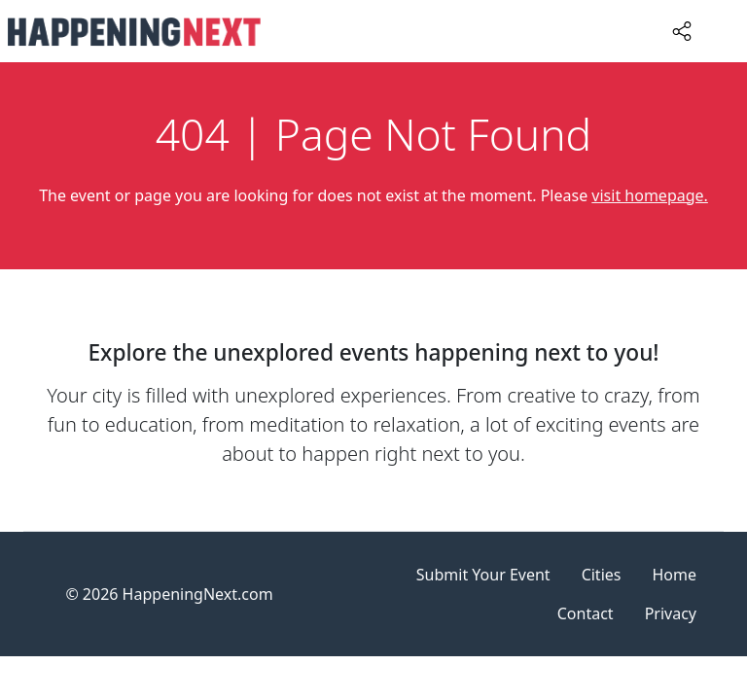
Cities (602, 575)
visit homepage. (650, 195)
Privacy (671, 613)
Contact (586, 613)
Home (674, 575)
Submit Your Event (483, 575)
